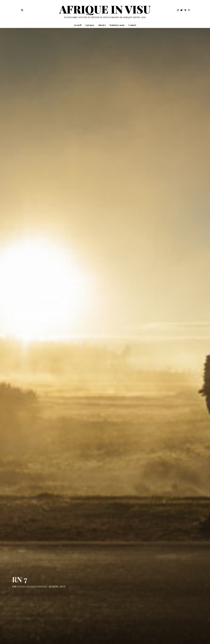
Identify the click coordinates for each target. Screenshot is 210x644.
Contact (132, 25)
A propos (90, 25)
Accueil (78, 25)
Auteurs (102, 25)
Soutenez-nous (117, 25)
